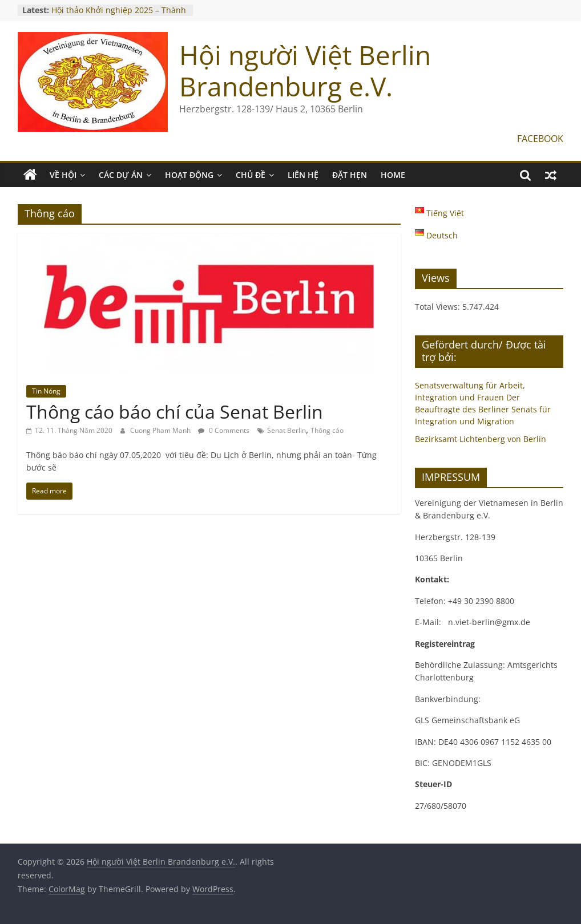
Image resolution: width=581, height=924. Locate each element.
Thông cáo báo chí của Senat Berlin (175, 412)
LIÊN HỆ (303, 175)
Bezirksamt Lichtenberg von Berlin (481, 439)
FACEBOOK (540, 139)
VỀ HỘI (63, 175)
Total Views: (439, 307)
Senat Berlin (287, 430)
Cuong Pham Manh (161, 430)
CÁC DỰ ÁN (121, 175)
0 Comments (224, 430)
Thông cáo (327, 430)
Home (393, 175)
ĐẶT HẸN (350, 175)
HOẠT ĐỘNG (189, 175)
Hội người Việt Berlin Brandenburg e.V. (305, 70)
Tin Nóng (46, 391)
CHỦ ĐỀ (251, 175)
